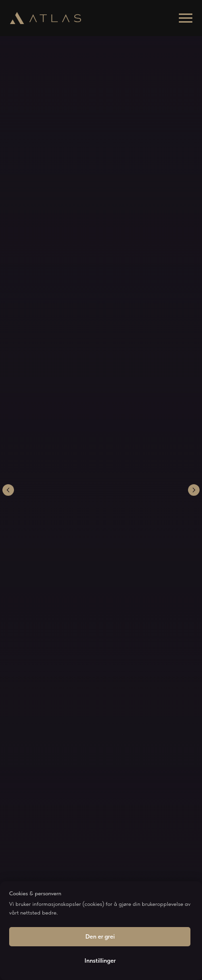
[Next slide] (194, 490)
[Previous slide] (8, 490)
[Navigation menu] (186, 18)
